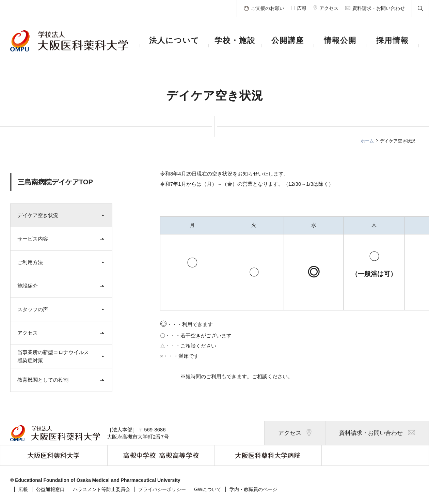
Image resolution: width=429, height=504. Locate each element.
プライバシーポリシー (162, 489)
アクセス (62, 333)
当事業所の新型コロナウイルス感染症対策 (62, 356)
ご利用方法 (62, 262)
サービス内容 (62, 239)
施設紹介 (62, 286)
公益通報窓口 (50, 489)
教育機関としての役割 (62, 380)
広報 (23, 489)
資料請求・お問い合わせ (377, 433)
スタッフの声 (62, 309)
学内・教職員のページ (253, 489)
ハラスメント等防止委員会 (101, 489)
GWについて (208, 489)
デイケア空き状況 (62, 215)
